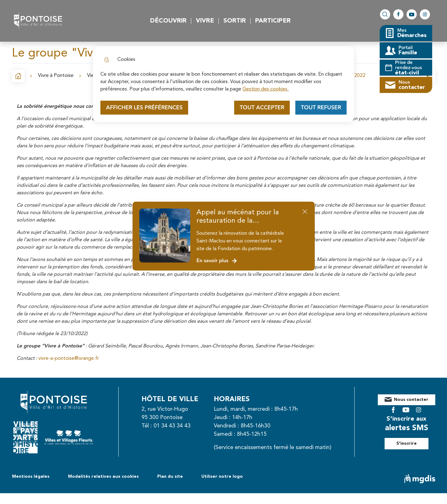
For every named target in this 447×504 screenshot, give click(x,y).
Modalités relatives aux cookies (103, 487)
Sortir (235, 21)
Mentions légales (31, 487)
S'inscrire (413, 439)
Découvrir (168, 21)
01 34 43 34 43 (179, 426)
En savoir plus (217, 261)
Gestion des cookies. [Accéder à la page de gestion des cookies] (266, 89)
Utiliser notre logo (222, 487)
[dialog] (223, 84)
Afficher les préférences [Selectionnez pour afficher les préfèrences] (144, 108)
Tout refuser (321, 108)
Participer (273, 21)
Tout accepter (262, 108)
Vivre (205, 21)
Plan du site (170, 487)
